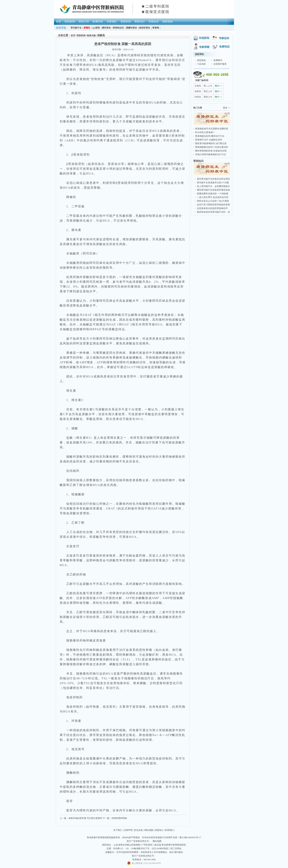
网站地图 (149, 830)
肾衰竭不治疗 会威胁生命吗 (209, 140)
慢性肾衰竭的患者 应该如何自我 (211, 151)
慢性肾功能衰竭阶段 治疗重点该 (211, 143)
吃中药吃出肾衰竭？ (205, 132)
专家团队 (112, 22)
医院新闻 (70, 22)
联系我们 (169, 830)
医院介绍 (84, 22)
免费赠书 (218, 60)
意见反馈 (138, 830)
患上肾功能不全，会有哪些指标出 (213, 186)
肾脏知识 (140, 22)
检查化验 (91, 35)
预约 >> (218, 86)
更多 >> (227, 108)
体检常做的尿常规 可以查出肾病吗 (85, 818)
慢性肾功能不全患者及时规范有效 (213, 190)
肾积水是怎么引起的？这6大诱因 (213, 201)
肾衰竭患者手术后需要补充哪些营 (212, 129)
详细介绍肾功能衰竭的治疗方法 (210, 154)
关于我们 (118, 830)
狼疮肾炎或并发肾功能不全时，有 (213, 212)
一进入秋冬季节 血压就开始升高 (213, 197)
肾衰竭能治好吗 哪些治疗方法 (210, 136)
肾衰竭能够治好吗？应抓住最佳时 (212, 147)
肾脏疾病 (126, 22)
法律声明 (128, 830)
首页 (58, 22)
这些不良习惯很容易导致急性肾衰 (213, 205)
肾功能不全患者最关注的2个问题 (213, 183)
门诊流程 (201, 64)
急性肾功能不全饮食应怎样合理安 (213, 179)
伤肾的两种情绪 (119, 818)
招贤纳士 (159, 830)
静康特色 (98, 22)
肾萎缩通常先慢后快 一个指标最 (213, 194)
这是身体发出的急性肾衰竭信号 (212, 208)
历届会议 (154, 22)
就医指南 (168, 22)
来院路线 (201, 60)
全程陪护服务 (220, 64)
